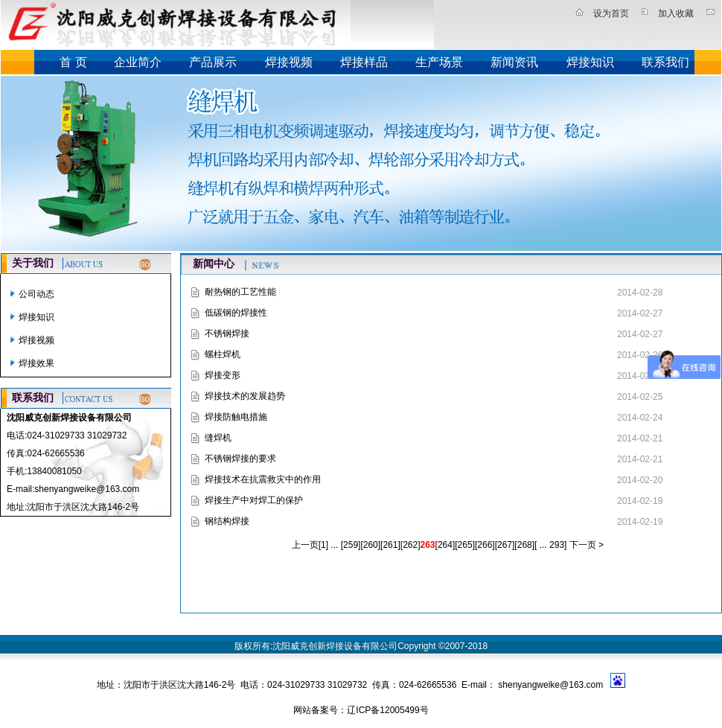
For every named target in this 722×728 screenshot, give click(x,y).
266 (485, 545)
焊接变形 (223, 375)
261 (390, 545)
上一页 (305, 545)
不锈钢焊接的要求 (240, 459)
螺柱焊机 (223, 354)
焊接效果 (36, 363)
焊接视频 (289, 62)
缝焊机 (218, 438)
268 (525, 545)
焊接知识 (590, 62)
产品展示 (213, 62)
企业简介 (138, 62)
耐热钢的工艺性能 (240, 292)
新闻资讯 (514, 62)
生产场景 (439, 62)
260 (371, 545)
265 (465, 545)
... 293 (550, 545)
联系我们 (665, 62)
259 (351, 545)
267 (505, 545)
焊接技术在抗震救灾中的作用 (263, 479)
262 (410, 545)
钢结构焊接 (227, 521)
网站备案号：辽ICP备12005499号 (361, 710)
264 (445, 545)
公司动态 (36, 294)
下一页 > (585, 545)
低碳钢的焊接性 (236, 313)
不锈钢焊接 (227, 333)
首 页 (73, 62)
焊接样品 (364, 62)
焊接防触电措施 (236, 417)
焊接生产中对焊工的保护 (254, 500)
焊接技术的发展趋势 (245, 396)
